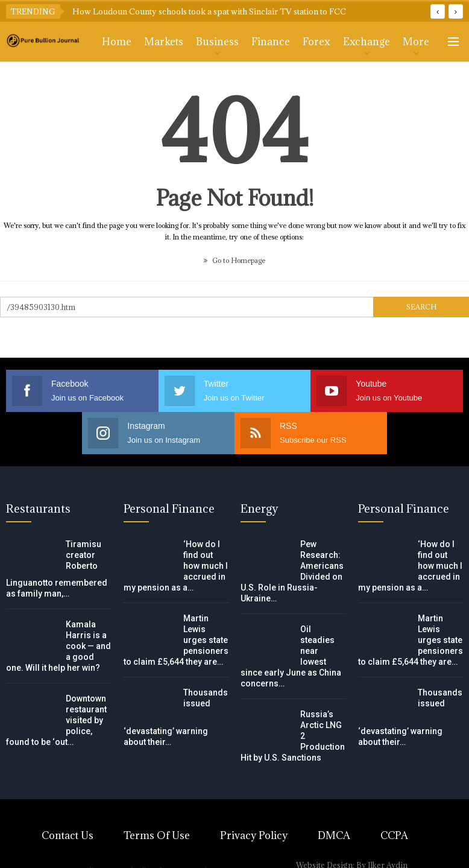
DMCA (334, 835)
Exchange (367, 42)
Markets (164, 42)
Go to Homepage (234, 260)
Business (217, 42)
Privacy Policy (254, 835)
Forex (316, 42)
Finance (271, 42)
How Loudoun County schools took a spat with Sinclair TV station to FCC (209, 11)
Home (117, 42)
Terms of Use (157, 835)
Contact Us (68, 835)
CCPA (394, 835)
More (416, 42)
